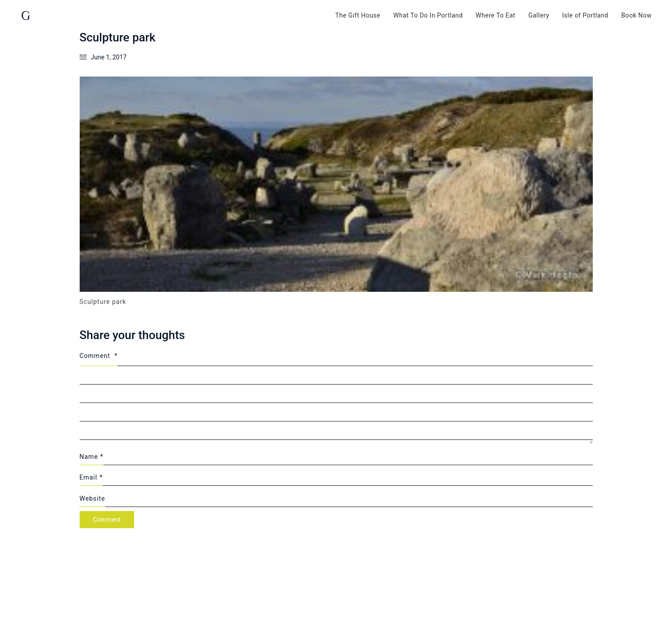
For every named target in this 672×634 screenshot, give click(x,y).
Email (91, 477)
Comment (99, 356)
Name (92, 457)
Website (92, 498)
